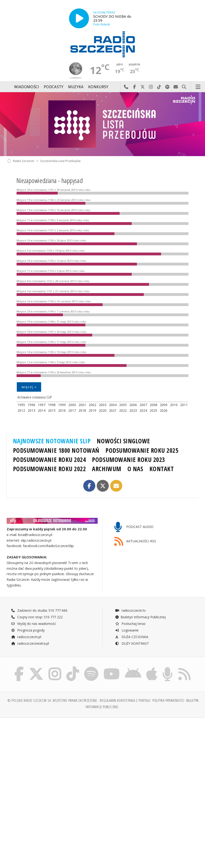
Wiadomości (27, 87)
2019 (92, 410)
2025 (153, 410)
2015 (52, 410)
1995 (21, 405)
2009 (164, 405)
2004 (113, 405)
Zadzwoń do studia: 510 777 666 (39, 610)
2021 (113, 410)
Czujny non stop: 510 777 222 (37, 617)
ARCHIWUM (107, 469)
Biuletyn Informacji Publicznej (140, 617)
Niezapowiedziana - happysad (50, 180)
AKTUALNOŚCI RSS (135, 542)
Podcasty (54, 87)
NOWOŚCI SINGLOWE (123, 441)
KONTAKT (162, 469)
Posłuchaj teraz (130, 624)
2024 (143, 410)
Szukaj (184, 87)
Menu (198, 87)
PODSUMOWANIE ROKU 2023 (129, 460)
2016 (62, 410)
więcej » (29, 387)
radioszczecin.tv (130, 610)
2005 (123, 405)
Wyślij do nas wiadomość (176, 87)
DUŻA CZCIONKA (132, 637)
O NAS (135, 469)
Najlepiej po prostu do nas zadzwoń (126, 87)
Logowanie (127, 630)
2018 (82, 410)
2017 (72, 410)
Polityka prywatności (168, 701)
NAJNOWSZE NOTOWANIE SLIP (52, 441)
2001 (82, 405)
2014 (42, 410)
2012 (21, 410)
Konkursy (98, 87)
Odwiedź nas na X (143, 87)
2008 (153, 405)
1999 (62, 405)
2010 (174, 405)
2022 (123, 410)
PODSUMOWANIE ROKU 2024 (50, 460)
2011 (184, 405)
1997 (42, 405)
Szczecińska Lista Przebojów (60, 161)
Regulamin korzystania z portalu (125, 701)
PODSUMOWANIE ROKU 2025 (142, 450)
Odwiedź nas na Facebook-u (134, 87)
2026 (164, 410)
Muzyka (76, 87)
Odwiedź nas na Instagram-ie (151, 87)
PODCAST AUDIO (134, 527)
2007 (143, 405)
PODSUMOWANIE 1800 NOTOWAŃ (56, 450)
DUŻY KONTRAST (132, 643)
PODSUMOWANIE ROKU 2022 (50, 469)
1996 (31, 405)
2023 (133, 410)
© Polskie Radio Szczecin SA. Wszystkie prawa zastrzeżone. (53, 701)
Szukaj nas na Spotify (168, 87)
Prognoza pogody (28, 630)
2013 (31, 410)
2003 (103, 405)
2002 (92, 405)
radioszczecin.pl (26, 637)
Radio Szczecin (21, 161)
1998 (52, 405)
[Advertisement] (54, 757)
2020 (103, 410)
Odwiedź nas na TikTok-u (159, 87)
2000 (72, 405)
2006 (133, 405)
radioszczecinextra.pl (30, 643)
